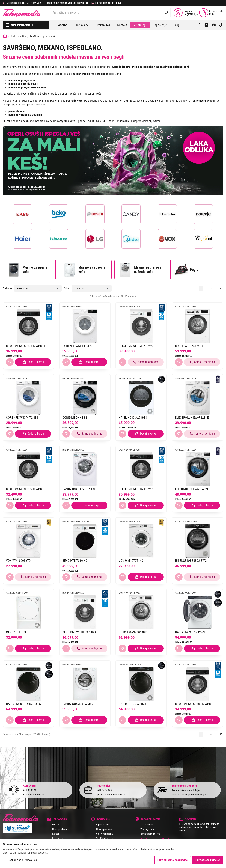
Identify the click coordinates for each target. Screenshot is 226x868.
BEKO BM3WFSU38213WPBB (194, 704)
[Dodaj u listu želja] (10, 362)
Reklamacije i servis (150, 834)
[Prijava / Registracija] (186, 13)
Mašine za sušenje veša (84, 270)
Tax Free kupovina (105, 838)
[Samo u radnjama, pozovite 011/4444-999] (146, 362)
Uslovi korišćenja (105, 834)
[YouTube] (214, 25)
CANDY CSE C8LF (17, 632)
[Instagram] (206, 25)
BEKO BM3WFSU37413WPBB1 (26, 346)
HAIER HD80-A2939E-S (133, 418)
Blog (177, 25)
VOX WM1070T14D (131, 561)
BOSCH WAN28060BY (133, 632)
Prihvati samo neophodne (173, 860)
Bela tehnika (18, 36)
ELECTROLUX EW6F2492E (192, 489)
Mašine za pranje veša (27, 270)
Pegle (186, 270)
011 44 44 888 (105, 790)
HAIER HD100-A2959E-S (134, 704)
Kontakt (122, 25)
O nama (56, 825)
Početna (62, 25)
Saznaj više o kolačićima (22, 860)
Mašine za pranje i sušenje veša (140, 270)
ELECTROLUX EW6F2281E (192, 418)
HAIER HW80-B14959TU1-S (23, 704)
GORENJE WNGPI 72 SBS (22, 418)
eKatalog (140, 25)
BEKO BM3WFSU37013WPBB (137, 489)
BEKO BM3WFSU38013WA (79, 632)
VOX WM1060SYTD (18, 561)
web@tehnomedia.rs (34, 795)
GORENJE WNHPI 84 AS (78, 346)
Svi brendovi (147, 825)
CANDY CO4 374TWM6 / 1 (79, 704)
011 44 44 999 (31, 790)
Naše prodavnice (61, 829)
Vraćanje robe (147, 829)
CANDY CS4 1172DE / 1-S (78, 489)
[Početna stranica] (5, 36)
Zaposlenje (160, 25)
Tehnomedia (22, 13)
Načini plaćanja (104, 829)
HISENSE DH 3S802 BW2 (191, 561)
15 (221, 288)
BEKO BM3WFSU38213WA (136, 346)
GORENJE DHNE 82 (75, 418)
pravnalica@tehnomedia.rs (111, 795)
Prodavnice (81, 25)
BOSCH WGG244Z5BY (189, 346)
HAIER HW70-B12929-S (190, 632)
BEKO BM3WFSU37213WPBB (25, 489)
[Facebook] (199, 25)
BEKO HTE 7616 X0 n (76, 561)
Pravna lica (58, 838)
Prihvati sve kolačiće (208, 860)
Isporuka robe (103, 825)
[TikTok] (221, 25)
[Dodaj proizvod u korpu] (33, 362)
